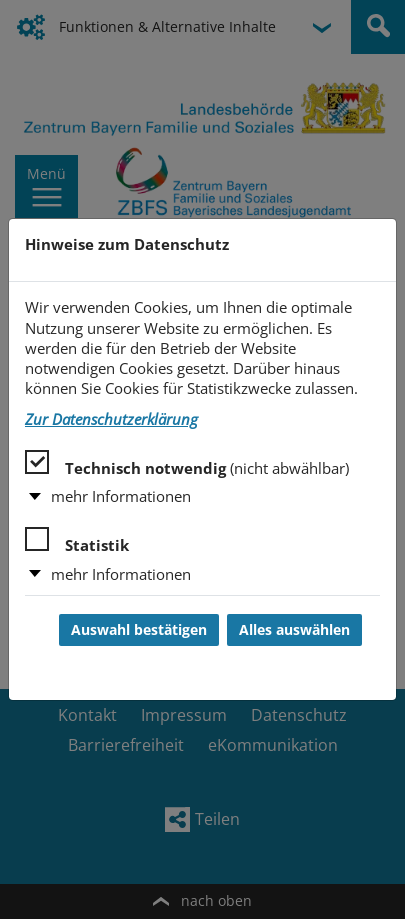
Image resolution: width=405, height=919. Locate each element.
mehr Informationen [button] (121, 496)
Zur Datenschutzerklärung (111, 419)
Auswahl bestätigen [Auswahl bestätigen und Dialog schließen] (139, 630)
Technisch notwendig (187, 464)
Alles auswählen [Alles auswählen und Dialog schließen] (294, 630)
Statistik (77, 541)
